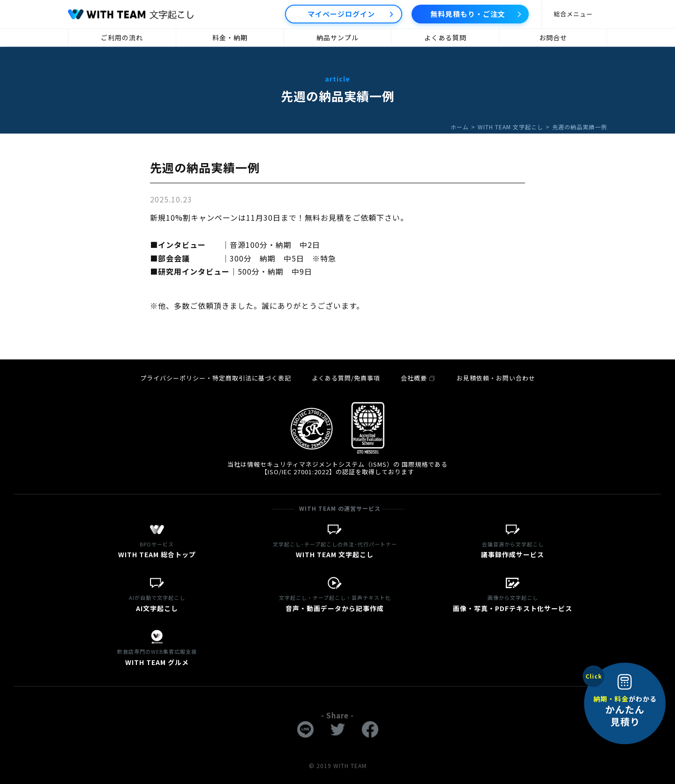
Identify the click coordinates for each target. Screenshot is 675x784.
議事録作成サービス (513, 549)
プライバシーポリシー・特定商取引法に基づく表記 (216, 378)
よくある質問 (445, 37)
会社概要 (418, 378)
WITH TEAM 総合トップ (157, 549)
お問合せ (553, 37)
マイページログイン (341, 14)
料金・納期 (230, 37)
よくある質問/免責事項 (346, 378)
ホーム (460, 127)
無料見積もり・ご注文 (468, 14)
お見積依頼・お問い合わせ (496, 378)
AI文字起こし (157, 602)
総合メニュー (573, 14)
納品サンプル (337, 37)
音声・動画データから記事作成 (335, 602)
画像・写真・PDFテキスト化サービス (513, 602)
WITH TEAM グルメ (157, 656)
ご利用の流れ (122, 37)
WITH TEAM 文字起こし (510, 127)
